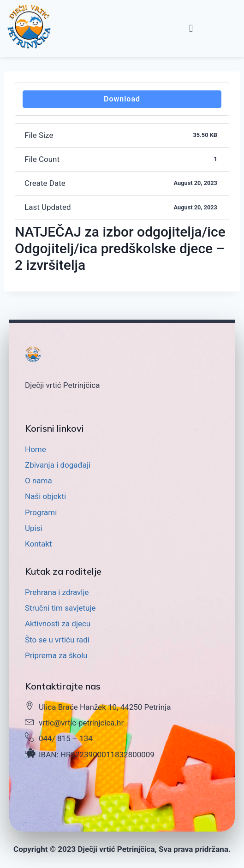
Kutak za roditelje (63, 571)
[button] (191, 28)
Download (122, 99)
